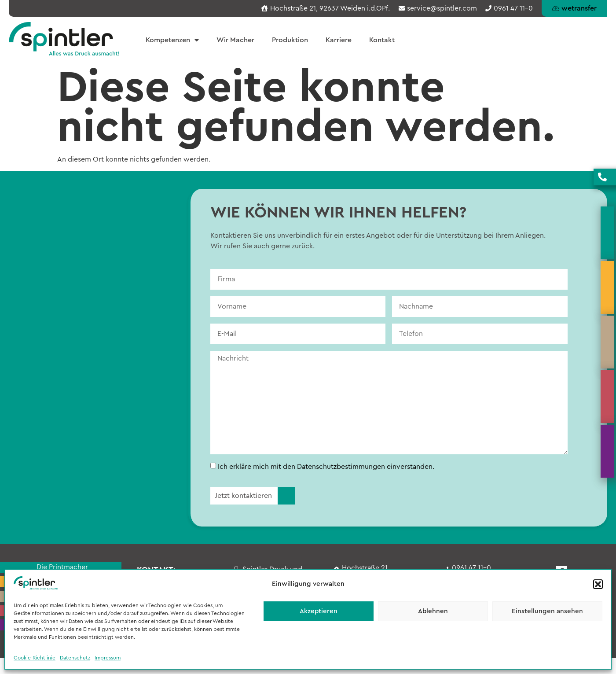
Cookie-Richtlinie (35, 658)
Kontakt (382, 40)
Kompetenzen (172, 40)
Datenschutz (75, 658)
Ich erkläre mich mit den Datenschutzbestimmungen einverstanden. (326, 467)
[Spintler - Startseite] (64, 39)
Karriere (339, 40)
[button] (598, 584)
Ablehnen (433, 611)
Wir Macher (235, 40)
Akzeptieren (319, 611)
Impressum (108, 658)
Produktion (290, 40)
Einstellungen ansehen (547, 611)
